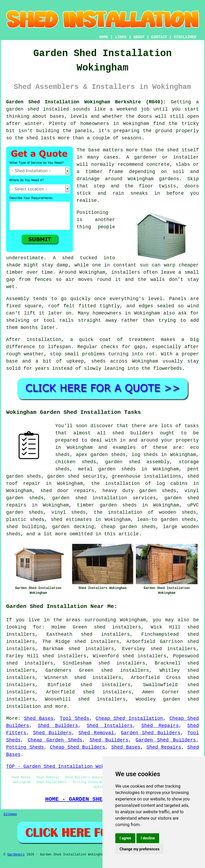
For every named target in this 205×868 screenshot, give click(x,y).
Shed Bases (39, 718)
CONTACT (159, 37)
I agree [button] (125, 838)
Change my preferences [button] (139, 849)
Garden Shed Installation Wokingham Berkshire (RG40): (86, 102)
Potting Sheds (25, 747)
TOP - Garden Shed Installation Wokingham (64, 767)
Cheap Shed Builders (78, 747)
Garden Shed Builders (151, 733)
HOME (104, 37)
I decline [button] (148, 838)
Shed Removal (96, 733)
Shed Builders (58, 726)
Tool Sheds (74, 718)
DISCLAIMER (185, 37)
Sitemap (10, 814)
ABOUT (139, 37)
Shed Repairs (160, 726)
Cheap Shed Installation (129, 718)
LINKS (121, 37)
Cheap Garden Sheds (55, 740)
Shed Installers (110, 726)
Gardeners (16, 855)
